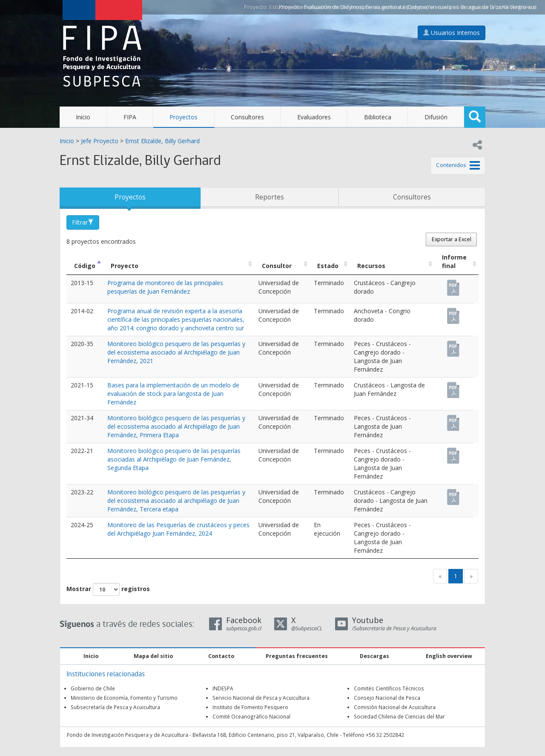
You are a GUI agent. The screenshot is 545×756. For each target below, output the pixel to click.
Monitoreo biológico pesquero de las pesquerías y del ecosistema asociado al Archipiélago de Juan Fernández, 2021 (176, 352)
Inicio (83, 117)
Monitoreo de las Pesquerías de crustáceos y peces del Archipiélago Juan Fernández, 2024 (178, 529)
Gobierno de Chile (93, 688)
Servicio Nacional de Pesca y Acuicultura (261, 698)
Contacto (221, 656)
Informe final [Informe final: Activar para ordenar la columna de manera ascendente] (454, 261)
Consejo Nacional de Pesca (387, 698)
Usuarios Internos (452, 33)
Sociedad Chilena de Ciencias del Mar (399, 716)
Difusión (436, 117)
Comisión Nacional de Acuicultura (395, 707)
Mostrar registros (108, 589)
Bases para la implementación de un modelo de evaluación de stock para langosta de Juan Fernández (173, 394)
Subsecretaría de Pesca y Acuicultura (115, 707)
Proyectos (184, 117)
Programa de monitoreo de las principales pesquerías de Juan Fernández (165, 287)
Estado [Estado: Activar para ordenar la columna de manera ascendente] (328, 266)
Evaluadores (314, 117)
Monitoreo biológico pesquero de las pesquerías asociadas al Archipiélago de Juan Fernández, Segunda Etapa (174, 459)
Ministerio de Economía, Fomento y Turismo (124, 698)
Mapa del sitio (153, 656)
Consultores (247, 117)
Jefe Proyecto (100, 141)
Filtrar (83, 222)
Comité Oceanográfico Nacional (251, 716)
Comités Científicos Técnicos (389, 688)
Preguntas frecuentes (297, 656)
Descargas (374, 656)
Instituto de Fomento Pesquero (250, 707)
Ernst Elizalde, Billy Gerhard (162, 141)
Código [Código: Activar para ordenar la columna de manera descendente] (85, 266)
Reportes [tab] (270, 197)
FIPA (130, 117)
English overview (449, 656)
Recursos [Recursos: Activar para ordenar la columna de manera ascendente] (371, 266)
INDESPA (223, 688)
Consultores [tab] (412, 197)
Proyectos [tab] (130, 197)
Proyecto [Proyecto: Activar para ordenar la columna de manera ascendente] (125, 266)
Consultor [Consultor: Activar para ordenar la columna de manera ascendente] (277, 266)
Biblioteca (378, 117)
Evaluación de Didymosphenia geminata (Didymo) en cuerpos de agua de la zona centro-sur (420, 7)
